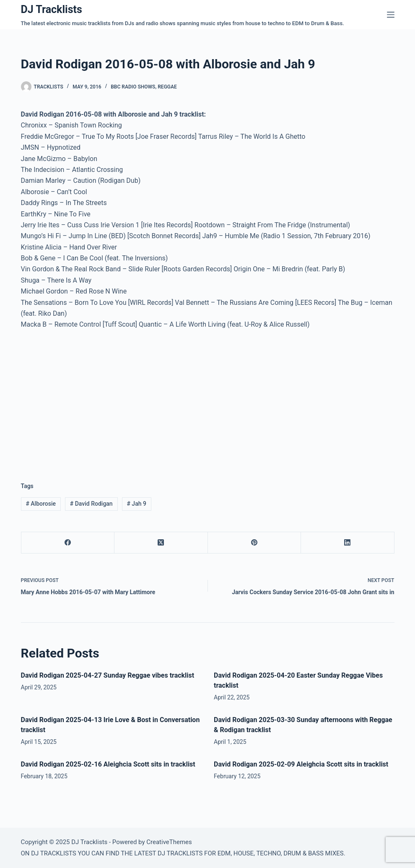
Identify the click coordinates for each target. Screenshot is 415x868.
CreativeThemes (169, 842)
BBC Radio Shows (133, 87)
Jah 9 (136, 504)
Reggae (167, 87)
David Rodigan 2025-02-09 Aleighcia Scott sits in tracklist (301, 764)
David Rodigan (91, 504)
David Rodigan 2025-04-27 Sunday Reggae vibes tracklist (108, 675)
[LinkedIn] (348, 543)
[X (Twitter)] (161, 543)
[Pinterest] (255, 543)
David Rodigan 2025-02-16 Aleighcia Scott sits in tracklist (108, 764)
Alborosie (41, 504)
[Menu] (391, 15)
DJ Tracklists (52, 9)
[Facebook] (68, 543)
